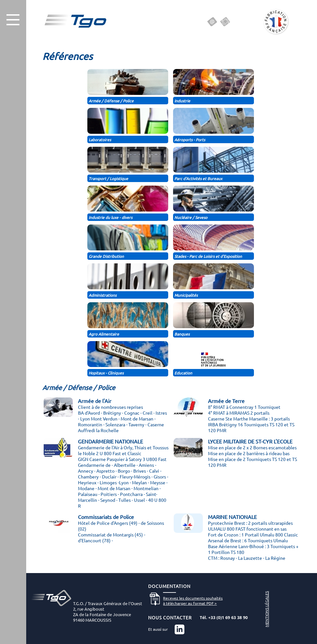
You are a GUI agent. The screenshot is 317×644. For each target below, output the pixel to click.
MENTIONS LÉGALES (267, 609)
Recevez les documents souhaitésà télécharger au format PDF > (193, 601)
